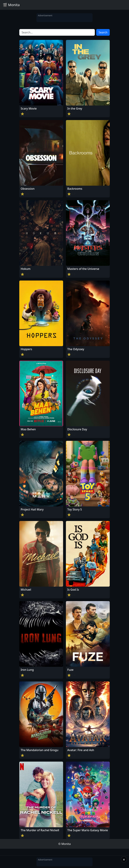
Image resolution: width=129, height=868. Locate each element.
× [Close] (124, 859)
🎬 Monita (11, 5)
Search (103, 32)
